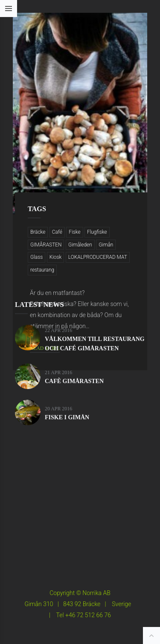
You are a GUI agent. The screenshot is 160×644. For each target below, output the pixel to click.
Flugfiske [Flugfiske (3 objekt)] (97, 232)
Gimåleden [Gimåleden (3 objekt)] (80, 245)
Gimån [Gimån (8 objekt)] (106, 245)
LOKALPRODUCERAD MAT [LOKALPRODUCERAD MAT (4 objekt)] (98, 257)
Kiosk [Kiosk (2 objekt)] (56, 257)
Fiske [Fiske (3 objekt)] (74, 232)
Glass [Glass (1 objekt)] (36, 257)
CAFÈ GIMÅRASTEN (74, 381)
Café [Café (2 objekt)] (57, 232)
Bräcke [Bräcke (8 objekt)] (38, 232)
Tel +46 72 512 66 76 (84, 615)
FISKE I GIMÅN (67, 417)
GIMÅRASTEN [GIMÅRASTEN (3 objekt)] (46, 245)
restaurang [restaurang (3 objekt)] (42, 270)
